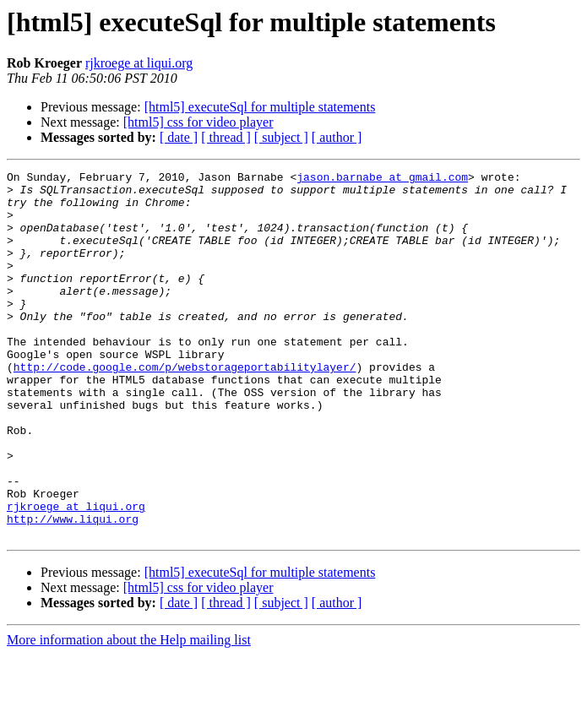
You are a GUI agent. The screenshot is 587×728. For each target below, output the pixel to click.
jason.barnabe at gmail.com (382, 179)
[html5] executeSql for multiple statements (260, 107)
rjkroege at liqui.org (139, 63)
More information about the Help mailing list (129, 713)
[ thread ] (226, 137)
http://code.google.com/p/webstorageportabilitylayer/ (185, 407)
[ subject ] (281, 137)
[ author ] (337, 137)
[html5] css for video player (198, 122)
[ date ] (179, 137)
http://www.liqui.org (73, 589)
